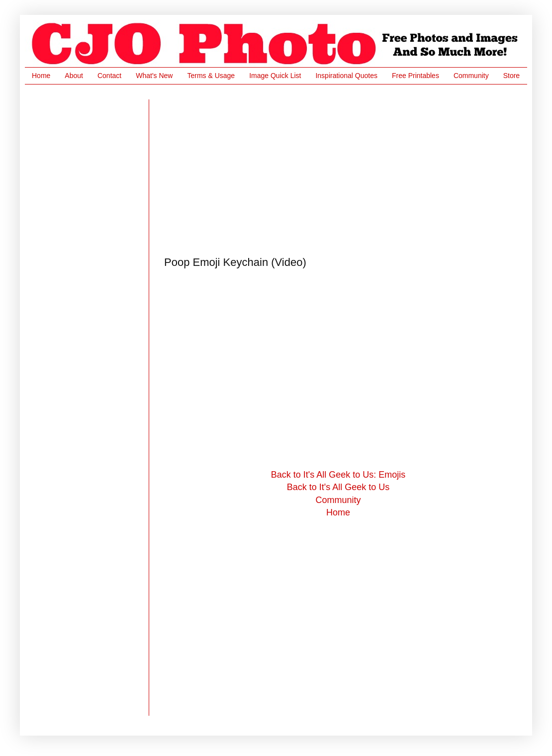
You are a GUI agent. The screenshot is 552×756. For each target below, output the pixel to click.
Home (41, 76)
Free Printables (415, 76)
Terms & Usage (211, 76)
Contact (109, 76)
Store (511, 76)
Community (471, 76)
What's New (154, 76)
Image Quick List (275, 76)
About (74, 76)
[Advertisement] (257, 169)
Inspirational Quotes (346, 76)
